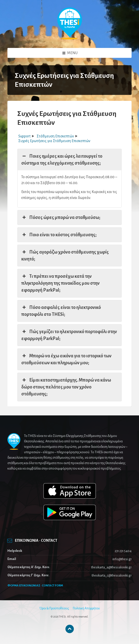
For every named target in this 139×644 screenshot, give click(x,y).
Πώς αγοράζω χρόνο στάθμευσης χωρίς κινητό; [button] (65, 255)
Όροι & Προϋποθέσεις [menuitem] (54, 608)
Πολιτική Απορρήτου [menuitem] (86, 608)
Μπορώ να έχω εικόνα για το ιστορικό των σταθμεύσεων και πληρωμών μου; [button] (66, 359)
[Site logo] (70, 38)
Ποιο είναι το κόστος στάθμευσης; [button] (59, 235)
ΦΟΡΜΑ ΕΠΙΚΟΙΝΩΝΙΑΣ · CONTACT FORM (35, 586)
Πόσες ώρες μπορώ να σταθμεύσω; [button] (61, 217)
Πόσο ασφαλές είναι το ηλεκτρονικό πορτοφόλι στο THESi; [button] (61, 310)
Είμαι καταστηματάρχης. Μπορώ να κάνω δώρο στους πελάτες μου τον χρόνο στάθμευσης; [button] (66, 386)
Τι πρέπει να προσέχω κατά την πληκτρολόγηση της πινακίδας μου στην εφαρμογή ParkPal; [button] (60, 283)
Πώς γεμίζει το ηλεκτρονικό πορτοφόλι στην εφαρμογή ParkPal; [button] (69, 335)
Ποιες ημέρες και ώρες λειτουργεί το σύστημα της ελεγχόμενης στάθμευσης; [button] (62, 159)
